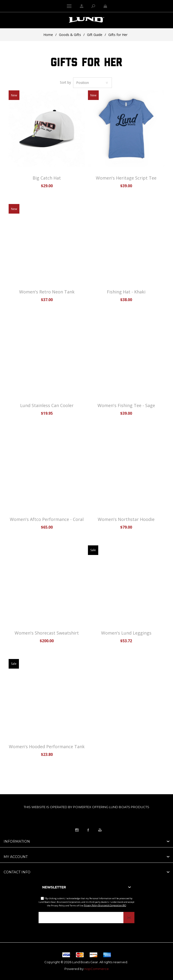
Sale (93, 550)
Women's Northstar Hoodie (126, 519)
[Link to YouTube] (100, 830)
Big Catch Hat (47, 178)
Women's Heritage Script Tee (126, 178)
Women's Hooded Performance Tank (47, 747)
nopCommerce (97, 969)
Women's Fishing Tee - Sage (126, 405)
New (14, 95)
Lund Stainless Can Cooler (47, 405)
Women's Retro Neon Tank (47, 292)
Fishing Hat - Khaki (126, 292)
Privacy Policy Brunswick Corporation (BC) (105, 905)
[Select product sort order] (92, 83)
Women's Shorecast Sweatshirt (47, 633)
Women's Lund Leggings (126, 633)
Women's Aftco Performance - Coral (47, 519)
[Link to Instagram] (77, 830)
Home (48, 35)
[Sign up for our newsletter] (86, 918)
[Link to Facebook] (88, 830)
